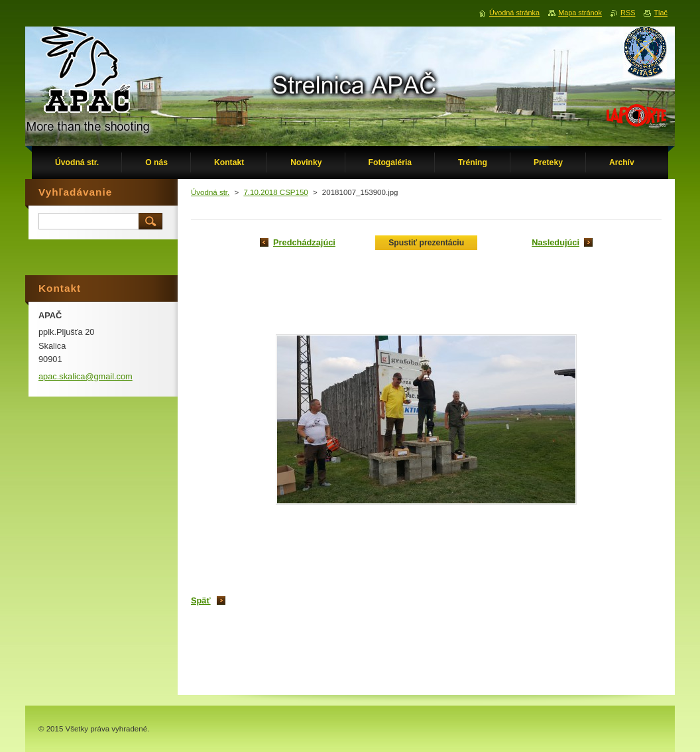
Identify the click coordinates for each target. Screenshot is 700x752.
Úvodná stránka (514, 13)
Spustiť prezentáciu (426, 243)
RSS (628, 13)
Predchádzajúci (304, 242)
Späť (201, 600)
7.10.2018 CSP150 (275, 192)
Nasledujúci (555, 242)
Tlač (661, 13)
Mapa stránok (580, 13)
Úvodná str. (210, 192)
